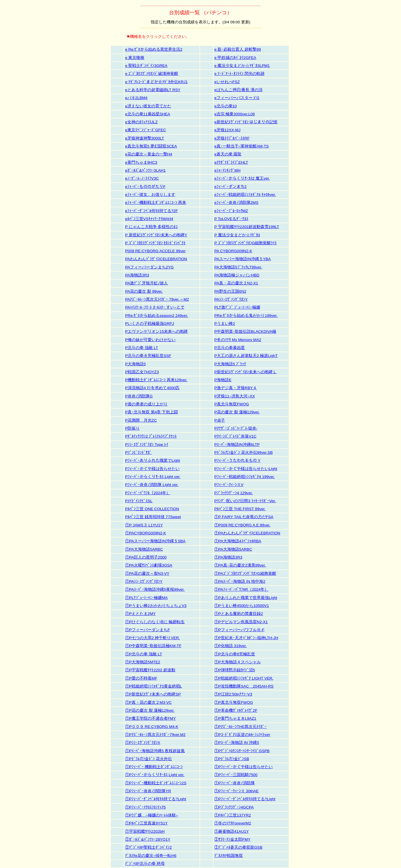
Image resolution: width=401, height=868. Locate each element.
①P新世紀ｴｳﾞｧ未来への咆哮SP (153, 694)
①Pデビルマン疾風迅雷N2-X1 (241, 622)
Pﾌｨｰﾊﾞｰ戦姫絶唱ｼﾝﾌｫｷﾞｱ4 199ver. (245, 477)
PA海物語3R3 (137, 275)
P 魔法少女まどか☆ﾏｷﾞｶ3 (237, 235)
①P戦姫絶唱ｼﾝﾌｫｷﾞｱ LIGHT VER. (244, 678)
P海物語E (223, 380)
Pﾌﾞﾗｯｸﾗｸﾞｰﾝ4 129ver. (234, 493)
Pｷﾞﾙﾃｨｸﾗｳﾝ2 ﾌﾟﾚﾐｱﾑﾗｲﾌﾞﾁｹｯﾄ (151, 436)
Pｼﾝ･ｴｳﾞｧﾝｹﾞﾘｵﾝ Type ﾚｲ (147, 445)
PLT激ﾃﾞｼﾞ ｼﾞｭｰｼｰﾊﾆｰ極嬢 (237, 307)
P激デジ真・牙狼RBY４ (236, 388)
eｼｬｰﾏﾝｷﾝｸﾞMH (227, 170)
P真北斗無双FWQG (232, 404)
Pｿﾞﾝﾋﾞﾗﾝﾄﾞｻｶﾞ (138, 453)
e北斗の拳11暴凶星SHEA (148, 114)
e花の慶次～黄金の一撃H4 (149, 154)
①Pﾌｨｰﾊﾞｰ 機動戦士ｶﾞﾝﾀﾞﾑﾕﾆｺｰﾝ (154, 767)
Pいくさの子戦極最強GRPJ (149, 324)
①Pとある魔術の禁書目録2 (239, 614)
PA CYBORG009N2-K (233, 251)
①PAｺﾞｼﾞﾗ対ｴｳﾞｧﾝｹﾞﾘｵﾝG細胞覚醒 (245, 573)
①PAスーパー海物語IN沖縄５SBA (155, 541)
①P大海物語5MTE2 (143, 662)
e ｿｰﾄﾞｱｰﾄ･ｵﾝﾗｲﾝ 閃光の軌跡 (239, 74)
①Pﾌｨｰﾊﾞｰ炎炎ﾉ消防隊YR (148, 791)
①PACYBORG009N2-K (146, 533)
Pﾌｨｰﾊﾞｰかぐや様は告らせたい (152, 469)
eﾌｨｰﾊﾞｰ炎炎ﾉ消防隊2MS (236, 203)
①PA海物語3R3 (228, 557)
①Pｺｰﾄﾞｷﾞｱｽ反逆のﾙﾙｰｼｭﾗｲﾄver (242, 735)
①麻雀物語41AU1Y (232, 831)
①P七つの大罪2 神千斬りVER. (152, 638)
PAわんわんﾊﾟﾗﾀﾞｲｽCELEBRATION (156, 259)
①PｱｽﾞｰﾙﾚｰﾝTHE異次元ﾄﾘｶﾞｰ (240, 727)
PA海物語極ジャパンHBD (237, 275)
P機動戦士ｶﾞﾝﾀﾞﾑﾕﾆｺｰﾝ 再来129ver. (156, 380)
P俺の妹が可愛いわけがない (150, 340)
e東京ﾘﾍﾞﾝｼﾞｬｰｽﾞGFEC (145, 130)
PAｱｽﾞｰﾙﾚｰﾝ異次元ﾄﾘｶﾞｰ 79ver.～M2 (157, 299)
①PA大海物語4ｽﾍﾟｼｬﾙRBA (238, 541)
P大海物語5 (136, 364)
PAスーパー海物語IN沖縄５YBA (243, 259)
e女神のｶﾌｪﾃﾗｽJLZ (141, 122)
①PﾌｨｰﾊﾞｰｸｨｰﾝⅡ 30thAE (236, 791)
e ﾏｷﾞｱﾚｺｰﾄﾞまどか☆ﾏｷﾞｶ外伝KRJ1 (156, 82)
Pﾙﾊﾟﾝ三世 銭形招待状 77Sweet (153, 517)
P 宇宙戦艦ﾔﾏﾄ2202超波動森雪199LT (247, 227)
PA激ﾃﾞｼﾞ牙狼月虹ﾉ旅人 (146, 283)
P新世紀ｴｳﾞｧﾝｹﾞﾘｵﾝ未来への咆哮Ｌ (246, 372)
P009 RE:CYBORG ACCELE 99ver (155, 251)
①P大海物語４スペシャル (238, 662)
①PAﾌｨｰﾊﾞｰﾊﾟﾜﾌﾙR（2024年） (241, 589)
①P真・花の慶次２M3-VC (148, 702)
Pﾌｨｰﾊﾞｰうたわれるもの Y (237, 460)
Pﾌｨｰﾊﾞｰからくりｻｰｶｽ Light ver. (153, 477)
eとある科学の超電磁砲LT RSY (153, 90)
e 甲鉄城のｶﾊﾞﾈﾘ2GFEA (235, 58)
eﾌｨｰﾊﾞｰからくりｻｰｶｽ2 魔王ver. (242, 178)
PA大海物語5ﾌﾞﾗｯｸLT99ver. (238, 267)
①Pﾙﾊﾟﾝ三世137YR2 (233, 815)
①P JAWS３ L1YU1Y (144, 525)
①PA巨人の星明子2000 (146, 557)
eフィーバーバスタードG (237, 98)
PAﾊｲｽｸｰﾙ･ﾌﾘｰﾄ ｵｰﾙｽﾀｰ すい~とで (155, 307)
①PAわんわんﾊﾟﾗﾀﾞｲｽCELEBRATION (247, 533)
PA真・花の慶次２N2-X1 (236, 283)
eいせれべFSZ (227, 82)
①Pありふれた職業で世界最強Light (246, 598)
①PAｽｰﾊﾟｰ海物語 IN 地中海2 (240, 581)
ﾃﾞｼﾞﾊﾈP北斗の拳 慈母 (145, 864)
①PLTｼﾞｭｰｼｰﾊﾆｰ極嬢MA (146, 598)
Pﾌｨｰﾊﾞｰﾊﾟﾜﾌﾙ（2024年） (148, 493)
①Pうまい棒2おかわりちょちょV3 (156, 606)
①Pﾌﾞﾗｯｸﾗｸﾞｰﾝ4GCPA (234, 807)
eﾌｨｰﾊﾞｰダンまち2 (230, 187)
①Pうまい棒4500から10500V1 (242, 606)
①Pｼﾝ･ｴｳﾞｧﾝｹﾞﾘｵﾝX (143, 743)
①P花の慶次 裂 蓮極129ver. (150, 710)
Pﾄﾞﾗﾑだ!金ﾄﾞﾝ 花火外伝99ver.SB (244, 453)
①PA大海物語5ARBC (144, 549)
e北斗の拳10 (226, 106)
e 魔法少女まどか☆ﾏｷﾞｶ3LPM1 (242, 66)
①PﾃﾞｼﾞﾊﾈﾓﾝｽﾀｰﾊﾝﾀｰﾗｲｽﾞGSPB (242, 751)
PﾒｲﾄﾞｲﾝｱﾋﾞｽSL (139, 501)
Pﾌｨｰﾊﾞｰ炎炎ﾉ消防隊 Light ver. (152, 485)
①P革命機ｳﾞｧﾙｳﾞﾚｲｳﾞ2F (236, 710)
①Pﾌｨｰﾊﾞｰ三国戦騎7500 (236, 775)
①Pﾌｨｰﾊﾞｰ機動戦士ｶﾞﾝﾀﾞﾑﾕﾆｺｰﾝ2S (156, 783)
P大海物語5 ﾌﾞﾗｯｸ (230, 364)
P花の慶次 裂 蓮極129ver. (237, 412)
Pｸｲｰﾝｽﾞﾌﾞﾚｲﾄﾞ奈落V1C (235, 436)
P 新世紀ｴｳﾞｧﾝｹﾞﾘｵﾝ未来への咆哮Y (156, 235)
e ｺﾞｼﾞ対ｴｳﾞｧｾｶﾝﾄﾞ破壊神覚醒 (152, 74)
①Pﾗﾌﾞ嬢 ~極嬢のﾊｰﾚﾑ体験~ (152, 815)
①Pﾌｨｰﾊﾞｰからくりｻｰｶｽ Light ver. (155, 775)
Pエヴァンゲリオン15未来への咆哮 (156, 332)
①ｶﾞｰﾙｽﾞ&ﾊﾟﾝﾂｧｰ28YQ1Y (148, 839)
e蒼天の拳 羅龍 (228, 154)
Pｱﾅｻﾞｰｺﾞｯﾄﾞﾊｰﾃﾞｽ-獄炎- (236, 428)
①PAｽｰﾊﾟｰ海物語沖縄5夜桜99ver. (155, 589)
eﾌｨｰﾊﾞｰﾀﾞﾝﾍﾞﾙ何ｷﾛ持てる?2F (151, 211)
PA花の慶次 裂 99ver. (144, 291)
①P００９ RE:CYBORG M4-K (152, 727)
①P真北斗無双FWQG (234, 702)
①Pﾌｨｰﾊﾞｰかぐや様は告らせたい (244, 767)
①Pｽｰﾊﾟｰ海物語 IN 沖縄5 (237, 743)
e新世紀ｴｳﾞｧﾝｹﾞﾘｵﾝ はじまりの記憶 (246, 122)
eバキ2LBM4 (136, 98)
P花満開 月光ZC (141, 420)
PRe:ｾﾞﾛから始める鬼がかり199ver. (246, 316)
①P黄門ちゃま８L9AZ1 (235, 718)
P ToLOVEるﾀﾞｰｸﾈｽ (231, 219)
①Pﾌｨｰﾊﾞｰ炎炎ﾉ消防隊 (235, 783)
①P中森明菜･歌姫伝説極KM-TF (153, 646)
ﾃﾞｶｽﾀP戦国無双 (229, 856)
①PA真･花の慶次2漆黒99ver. (240, 565)
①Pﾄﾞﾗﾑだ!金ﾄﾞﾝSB (232, 759)
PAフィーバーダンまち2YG (149, 267)
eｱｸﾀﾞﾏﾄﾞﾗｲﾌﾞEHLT (231, 162)
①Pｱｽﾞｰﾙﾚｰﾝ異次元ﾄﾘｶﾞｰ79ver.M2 (155, 735)
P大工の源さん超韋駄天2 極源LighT (246, 356)
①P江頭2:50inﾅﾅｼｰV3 (233, 694)
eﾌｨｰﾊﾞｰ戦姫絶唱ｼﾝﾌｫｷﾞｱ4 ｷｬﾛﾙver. (245, 195)
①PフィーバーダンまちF (147, 630)
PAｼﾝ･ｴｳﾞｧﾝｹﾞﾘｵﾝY (231, 299)
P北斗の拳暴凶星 (230, 348)
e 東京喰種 (135, 58)
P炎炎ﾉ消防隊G (139, 396)
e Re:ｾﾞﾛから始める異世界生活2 (154, 49)
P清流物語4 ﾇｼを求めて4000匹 (152, 388)
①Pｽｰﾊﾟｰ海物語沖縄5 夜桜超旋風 (155, 751)
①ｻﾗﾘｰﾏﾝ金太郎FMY (232, 839)
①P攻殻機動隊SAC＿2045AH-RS (244, 686)
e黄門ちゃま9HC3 (141, 162)
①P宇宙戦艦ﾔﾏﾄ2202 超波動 (150, 670)
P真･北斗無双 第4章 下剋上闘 (151, 412)
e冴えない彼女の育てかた (148, 106)
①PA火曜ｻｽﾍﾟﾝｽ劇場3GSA (149, 565)
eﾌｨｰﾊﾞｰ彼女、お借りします (150, 195)
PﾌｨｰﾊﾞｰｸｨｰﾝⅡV (229, 485)
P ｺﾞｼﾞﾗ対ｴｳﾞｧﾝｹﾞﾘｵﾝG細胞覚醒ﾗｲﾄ (246, 243)
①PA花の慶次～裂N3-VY (147, 573)
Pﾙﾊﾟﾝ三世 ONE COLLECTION (152, 509)
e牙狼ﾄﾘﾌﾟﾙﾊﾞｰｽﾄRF (232, 138)
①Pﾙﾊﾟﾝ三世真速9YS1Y (146, 823)
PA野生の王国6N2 (230, 291)
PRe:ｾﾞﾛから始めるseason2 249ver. (157, 316)
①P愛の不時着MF (141, 678)
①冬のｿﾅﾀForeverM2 (233, 823)
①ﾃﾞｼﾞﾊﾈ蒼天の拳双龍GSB (238, 847)
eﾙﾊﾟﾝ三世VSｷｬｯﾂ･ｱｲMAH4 (149, 219)
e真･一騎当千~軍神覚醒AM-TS (242, 146)
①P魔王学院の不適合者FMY (150, 718)
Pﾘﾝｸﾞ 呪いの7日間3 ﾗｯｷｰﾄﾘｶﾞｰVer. (245, 501)
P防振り (132, 428)
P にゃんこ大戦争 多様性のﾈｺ (151, 227)
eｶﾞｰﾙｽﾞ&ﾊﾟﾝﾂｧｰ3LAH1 (145, 170)
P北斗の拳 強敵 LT (142, 348)
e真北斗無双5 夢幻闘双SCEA (151, 146)
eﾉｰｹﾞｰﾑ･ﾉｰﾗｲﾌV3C (142, 178)
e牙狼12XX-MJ (227, 130)
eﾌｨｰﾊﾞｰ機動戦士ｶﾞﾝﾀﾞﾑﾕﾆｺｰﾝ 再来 (156, 203)
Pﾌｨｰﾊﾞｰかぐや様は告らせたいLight (246, 469)
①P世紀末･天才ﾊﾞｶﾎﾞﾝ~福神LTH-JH (246, 638)
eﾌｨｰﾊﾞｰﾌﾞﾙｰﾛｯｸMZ (231, 211)
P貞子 (220, 420)
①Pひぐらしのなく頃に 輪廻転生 (155, 622)
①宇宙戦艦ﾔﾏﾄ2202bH (145, 831)
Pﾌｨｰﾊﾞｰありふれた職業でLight (153, 460)
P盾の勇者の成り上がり (146, 404)
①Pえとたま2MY (140, 614)
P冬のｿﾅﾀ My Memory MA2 (238, 340)
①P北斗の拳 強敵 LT (143, 654)
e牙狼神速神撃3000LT (145, 138)
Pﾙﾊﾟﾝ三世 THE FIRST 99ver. (240, 509)
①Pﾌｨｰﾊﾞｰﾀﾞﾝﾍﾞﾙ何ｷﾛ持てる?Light (156, 799)
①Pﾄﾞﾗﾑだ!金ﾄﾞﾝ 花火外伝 (148, 759)
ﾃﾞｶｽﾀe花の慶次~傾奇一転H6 (151, 856)
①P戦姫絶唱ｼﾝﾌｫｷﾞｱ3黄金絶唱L (153, 686)
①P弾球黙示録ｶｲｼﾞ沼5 (235, 670)
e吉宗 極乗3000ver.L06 (235, 114)
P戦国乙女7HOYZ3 (142, 372)
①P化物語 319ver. (230, 646)
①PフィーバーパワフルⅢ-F (239, 630)
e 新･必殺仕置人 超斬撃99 (238, 49)
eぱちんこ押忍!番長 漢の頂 (238, 90)
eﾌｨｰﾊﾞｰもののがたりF (145, 187)
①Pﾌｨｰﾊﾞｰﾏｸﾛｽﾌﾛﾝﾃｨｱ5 (145, 807)
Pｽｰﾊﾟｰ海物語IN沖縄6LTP (237, 445)
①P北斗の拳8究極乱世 (235, 654)
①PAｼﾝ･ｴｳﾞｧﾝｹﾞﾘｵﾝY (144, 581)
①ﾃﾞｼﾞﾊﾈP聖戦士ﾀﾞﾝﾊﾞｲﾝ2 (148, 847)
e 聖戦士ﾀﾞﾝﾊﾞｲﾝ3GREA (146, 66)
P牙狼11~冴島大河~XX (235, 396)
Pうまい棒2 (225, 324)
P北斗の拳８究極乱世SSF (148, 356)
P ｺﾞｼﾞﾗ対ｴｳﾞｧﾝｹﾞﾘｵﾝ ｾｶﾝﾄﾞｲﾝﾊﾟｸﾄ (155, 243)
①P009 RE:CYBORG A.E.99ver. (242, 525)
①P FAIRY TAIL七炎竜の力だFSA (244, 517)
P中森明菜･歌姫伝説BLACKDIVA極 (245, 332)
